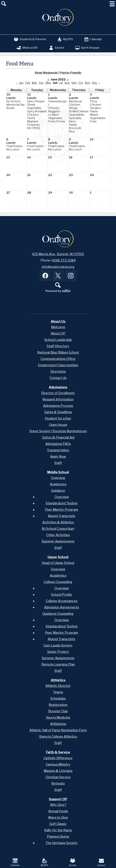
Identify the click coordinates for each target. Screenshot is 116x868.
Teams (58, 692)
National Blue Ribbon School (58, 352)
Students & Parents (30, 39)
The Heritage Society (62, 843)
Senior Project (58, 652)
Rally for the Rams (58, 830)
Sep (74, 83)
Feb (28, 83)
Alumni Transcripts (62, 516)
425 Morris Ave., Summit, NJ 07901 (58, 254)
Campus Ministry (58, 764)
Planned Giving (58, 837)
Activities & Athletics (58, 522)
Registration (58, 705)
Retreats (58, 783)
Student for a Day (58, 418)
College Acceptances (62, 601)
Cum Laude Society (58, 645)
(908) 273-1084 (64, 260)
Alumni (57, 48)
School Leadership (58, 340)
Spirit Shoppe (87, 48)
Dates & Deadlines (58, 412)
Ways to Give (58, 817)
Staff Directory (58, 346)
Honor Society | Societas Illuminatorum (58, 431)
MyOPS (65, 39)
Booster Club (58, 711)
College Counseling (58, 582)
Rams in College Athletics (58, 737)
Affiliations (58, 724)
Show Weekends (46, 73)
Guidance (58, 491)
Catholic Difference (58, 758)
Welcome (58, 327)
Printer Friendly (70, 73)
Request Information (58, 399)
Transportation (58, 450)
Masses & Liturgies (58, 771)
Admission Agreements (62, 607)
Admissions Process (58, 406)
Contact (101, 862)
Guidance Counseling (58, 614)
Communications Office (58, 359)
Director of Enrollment (58, 393)
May (48, 83)
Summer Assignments (58, 541)
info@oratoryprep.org (58, 267)
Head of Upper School (58, 563)
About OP (58, 333)
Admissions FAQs (58, 444)
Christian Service (58, 777)
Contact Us (58, 378)
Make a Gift (27, 48)
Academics (58, 484)
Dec (95, 83)
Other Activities (58, 535)
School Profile (62, 595)
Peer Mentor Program (62, 510)
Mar (34, 83)
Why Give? (58, 805)
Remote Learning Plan (58, 664)
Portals (73, 862)
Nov (88, 83)
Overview (58, 478)
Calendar (93, 39)
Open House (58, 425)
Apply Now (58, 456)
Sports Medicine (58, 717)
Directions (58, 371)
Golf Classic (58, 824)
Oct (81, 83)
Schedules (58, 698)
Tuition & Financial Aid (58, 437)
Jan (21, 83)
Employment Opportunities (58, 365)
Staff (58, 463)
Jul (61, 83)
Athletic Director (58, 686)
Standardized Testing (62, 503)
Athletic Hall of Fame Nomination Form (58, 730)
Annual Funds (58, 811)
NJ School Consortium (58, 529)
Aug (67, 83)
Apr (41, 83)
